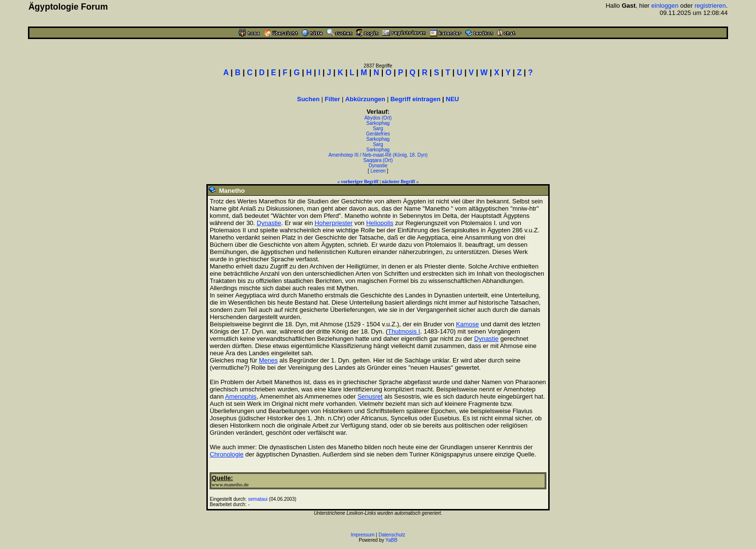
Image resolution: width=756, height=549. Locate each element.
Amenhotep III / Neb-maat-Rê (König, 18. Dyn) (378, 155)
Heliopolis (379, 223)
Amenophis (241, 396)
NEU (452, 99)
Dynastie (378, 166)
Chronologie (227, 454)
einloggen (665, 6)
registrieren (710, 6)
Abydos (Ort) (378, 118)
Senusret (370, 396)
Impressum (362, 535)
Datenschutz (392, 535)
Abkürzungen (365, 99)
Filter (333, 99)
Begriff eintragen (416, 99)
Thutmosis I (404, 331)
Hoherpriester (334, 223)
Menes (268, 360)
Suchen (308, 99)
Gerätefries (378, 134)
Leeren (378, 171)
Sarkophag (378, 123)
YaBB (391, 540)
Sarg (378, 128)
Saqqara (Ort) (378, 160)
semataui (258, 499)
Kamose (468, 324)
